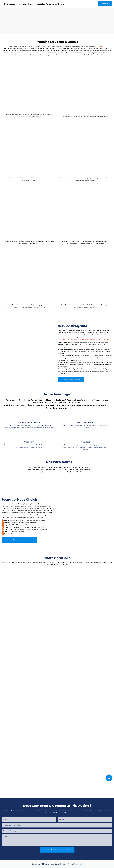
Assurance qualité (85, 422)
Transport (85, 442)
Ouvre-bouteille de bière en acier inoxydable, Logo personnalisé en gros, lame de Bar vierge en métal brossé (85, 306)
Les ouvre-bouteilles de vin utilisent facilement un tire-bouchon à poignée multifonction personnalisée (29, 243)
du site (80, 864)
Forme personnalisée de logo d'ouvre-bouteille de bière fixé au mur (85, 117)
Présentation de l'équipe (29, 422)
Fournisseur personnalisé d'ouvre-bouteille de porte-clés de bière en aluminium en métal (29, 179)
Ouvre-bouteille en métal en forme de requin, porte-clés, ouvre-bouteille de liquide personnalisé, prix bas (85, 179)
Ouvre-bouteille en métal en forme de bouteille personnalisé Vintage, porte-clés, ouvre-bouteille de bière (29, 116)
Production (29, 442)
